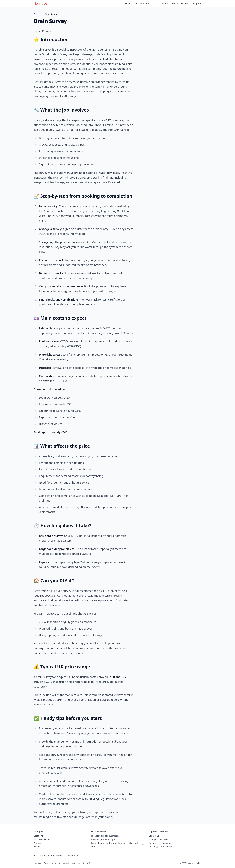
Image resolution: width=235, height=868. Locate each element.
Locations (163, 4)
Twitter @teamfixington (160, 847)
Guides (37, 847)
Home (129, 4)
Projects (197, 4)
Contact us (154, 836)
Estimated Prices (145, 4)
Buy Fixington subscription (104, 839)
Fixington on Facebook (160, 843)
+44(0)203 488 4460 (158, 839)
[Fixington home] (41, 4)
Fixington (38, 863)
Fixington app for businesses (105, 836)
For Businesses (180, 4)
